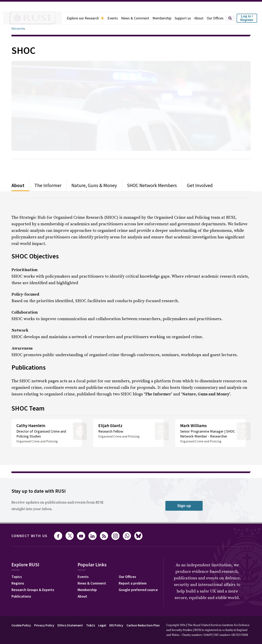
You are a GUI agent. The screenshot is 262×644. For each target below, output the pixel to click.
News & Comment (129, 18)
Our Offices (214, 18)
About (197, 18)
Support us (180, 18)
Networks (18, 29)
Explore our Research (76, 18)
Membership (158, 18)
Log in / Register (247, 18)
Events (106, 18)
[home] (27, 18)
